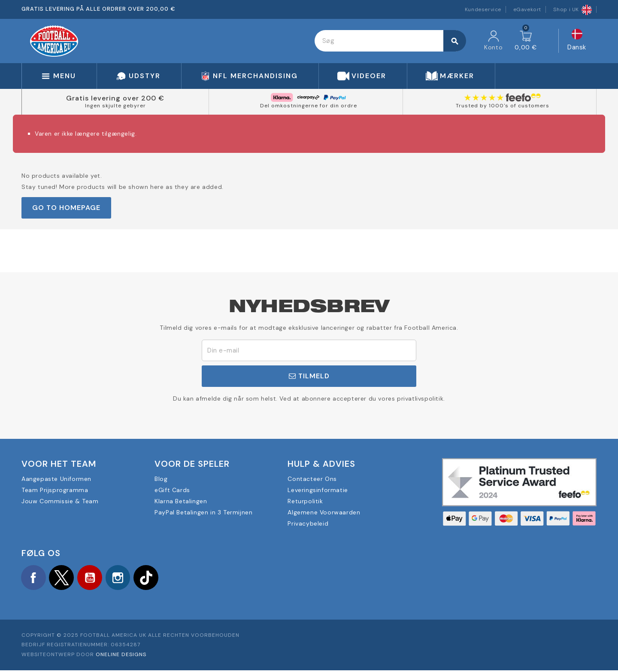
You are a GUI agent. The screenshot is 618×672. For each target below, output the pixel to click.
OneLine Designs (121, 656)
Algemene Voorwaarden (324, 512)
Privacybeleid (308, 523)
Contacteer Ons (312, 479)
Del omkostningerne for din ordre (309, 106)
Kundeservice (483, 9)
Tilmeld (309, 376)
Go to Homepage (66, 208)
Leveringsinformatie (318, 490)
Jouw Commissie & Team (60, 501)
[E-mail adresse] (309, 350)
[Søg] (390, 41)
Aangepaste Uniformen (56, 479)
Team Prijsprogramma (55, 490)
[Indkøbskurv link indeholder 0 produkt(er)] (526, 41)
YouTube (94, 578)
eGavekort (527, 9)
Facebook (34, 578)
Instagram (124, 578)
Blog (161, 479)
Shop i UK (573, 9)
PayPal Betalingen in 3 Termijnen (203, 512)
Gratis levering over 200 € (115, 98)
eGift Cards (172, 490)
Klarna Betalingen (181, 501)
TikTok (154, 578)
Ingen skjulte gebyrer (115, 106)
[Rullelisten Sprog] (577, 41)
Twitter (64, 578)
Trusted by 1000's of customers (503, 106)
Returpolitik (305, 501)
